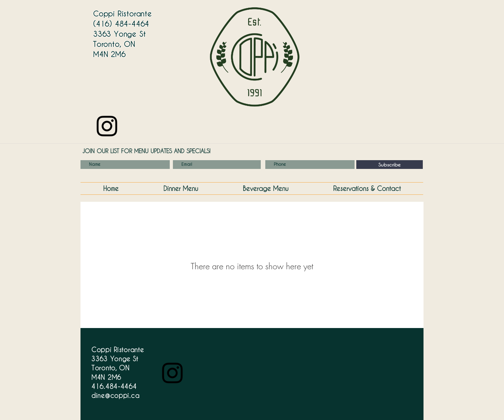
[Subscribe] (390, 165)
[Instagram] (107, 126)
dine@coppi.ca (115, 395)
